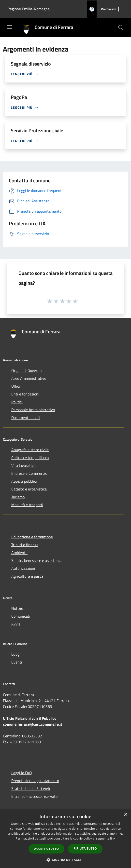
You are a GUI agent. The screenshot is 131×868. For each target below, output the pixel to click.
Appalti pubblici (24, 481)
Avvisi (16, 624)
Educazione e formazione (32, 537)
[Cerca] (121, 27)
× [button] (125, 815)
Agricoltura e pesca (27, 576)
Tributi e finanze (25, 545)
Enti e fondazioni (25, 394)
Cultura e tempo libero (30, 458)
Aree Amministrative (29, 378)
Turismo (18, 497)
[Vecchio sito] (109, 9)
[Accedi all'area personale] (92, 9)
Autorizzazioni (23, 568)
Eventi (17, 662)
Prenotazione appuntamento (35, 781)
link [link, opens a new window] (113, 838)
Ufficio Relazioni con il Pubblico (30, 718)
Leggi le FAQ (22, 773)
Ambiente (19, 553)
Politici (17, 402)
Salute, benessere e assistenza (37, 560)
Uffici (16, 386)
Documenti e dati (26, 418)
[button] (66, 860)
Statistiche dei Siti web (31, 788)
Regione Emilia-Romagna (29, 9)
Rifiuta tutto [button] (85, 848)
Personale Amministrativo (33, 410)
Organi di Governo (26, 370)
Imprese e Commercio (29, 473)
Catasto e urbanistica (29, 489)
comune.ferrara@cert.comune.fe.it (33, 724)
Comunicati (21, 616)
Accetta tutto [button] (46, 849)
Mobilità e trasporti (27, 505)
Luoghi (17, 654)
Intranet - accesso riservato (34, 796)
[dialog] (65, 839)
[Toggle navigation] (10, 27)
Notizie (17, 608)
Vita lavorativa (23, 465)
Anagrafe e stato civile (30, 450)
